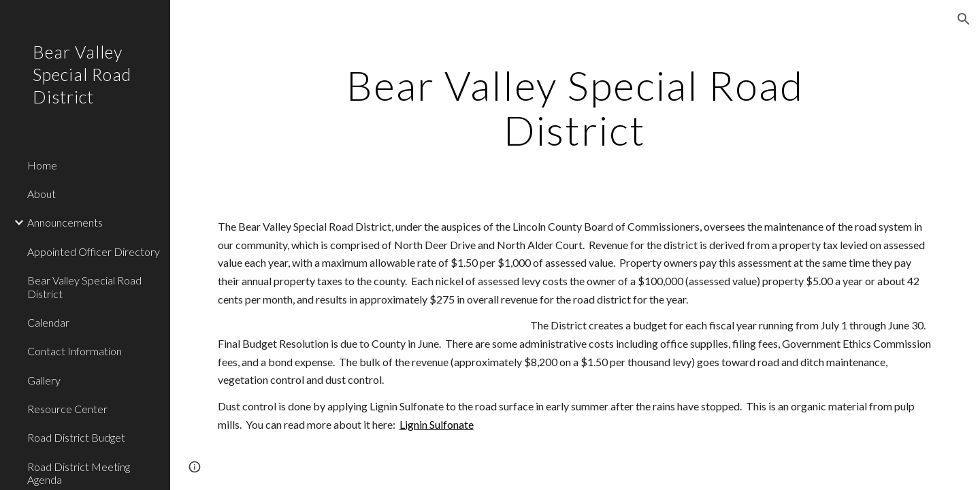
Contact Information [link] (75, 351)
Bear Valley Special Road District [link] (84, 287)
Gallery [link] (44, 380)
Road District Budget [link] (76, 437)
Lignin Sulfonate (437, 424)
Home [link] (42, 165)
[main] (575, 108)
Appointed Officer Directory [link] (94, 251)
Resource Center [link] (67, 409)
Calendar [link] (48, 322)
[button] (964, 19)
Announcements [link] (65, 222)
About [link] (42, 194)
